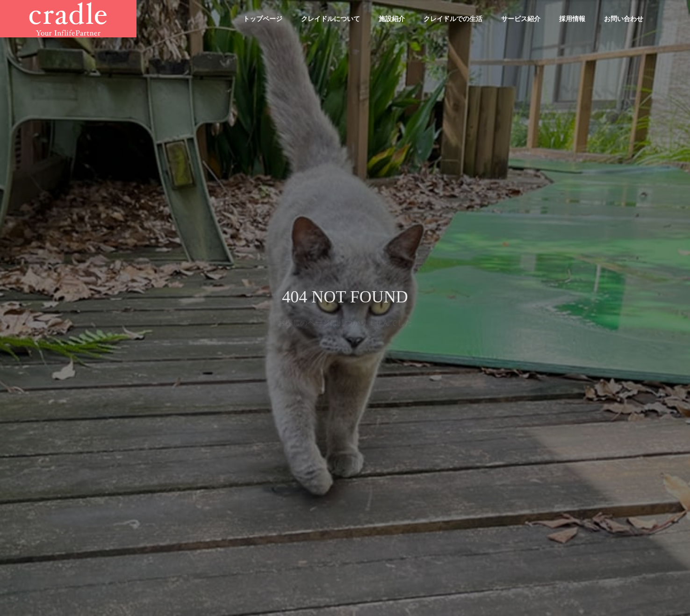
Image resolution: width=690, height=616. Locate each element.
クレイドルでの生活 (453, 19)
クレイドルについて (331, 19)
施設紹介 (392, 19)
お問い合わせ (624, 19)
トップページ (263, 19)
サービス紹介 (521, 19)
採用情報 (572, 19)
